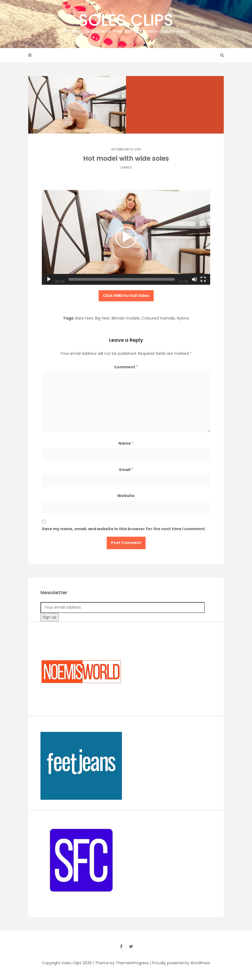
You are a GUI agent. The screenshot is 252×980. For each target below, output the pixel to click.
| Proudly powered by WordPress (180, 963)
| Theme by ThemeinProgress (121, 963)
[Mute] (194, 279)
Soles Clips (126, 22)
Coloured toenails (158, 318)
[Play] (49, 279)
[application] (126, 237)
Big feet (102, 318)
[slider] (122, 279)
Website (126, 496)
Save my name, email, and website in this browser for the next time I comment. (124, 529)
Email (126, 470)
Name (126, 443)
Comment (126, 367)
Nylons (183, 318)
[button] (126, 237)
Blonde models (126, 318)
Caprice (126, 168)
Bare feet (84, 318)
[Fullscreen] (203, 279)
